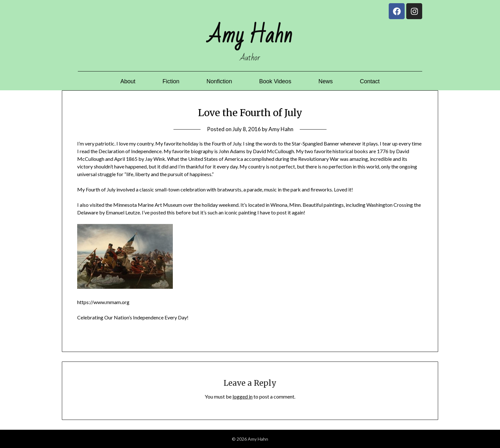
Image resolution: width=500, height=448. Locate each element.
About (128, 81)
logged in (243, 396)
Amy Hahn (281, 129)
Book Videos (275, 81)
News (325, 81)
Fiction (171, 81)
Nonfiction (219, 81)
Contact (370, 81)
